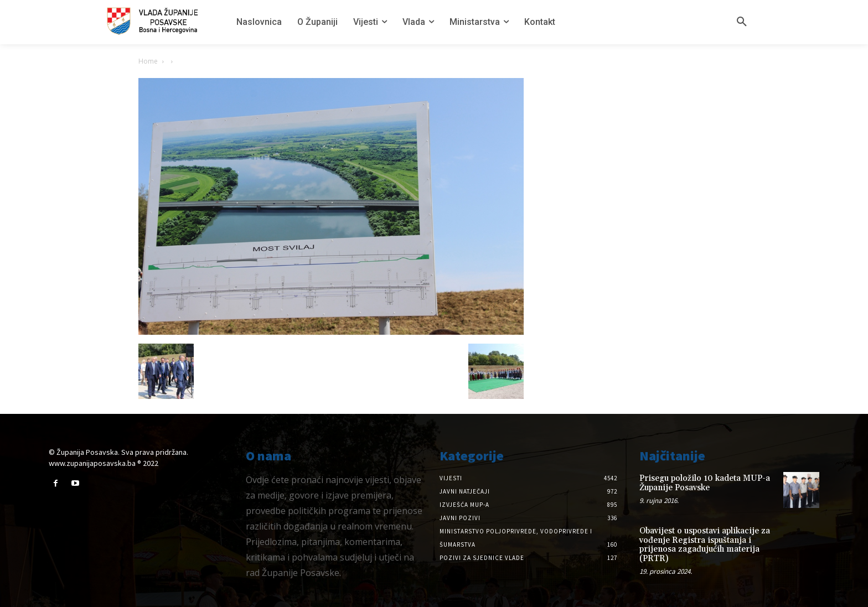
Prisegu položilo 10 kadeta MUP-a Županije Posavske (705, 483)
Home (148, 61)
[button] (742, 22)
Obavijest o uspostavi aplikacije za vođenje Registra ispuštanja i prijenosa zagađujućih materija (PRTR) (705, 545)
